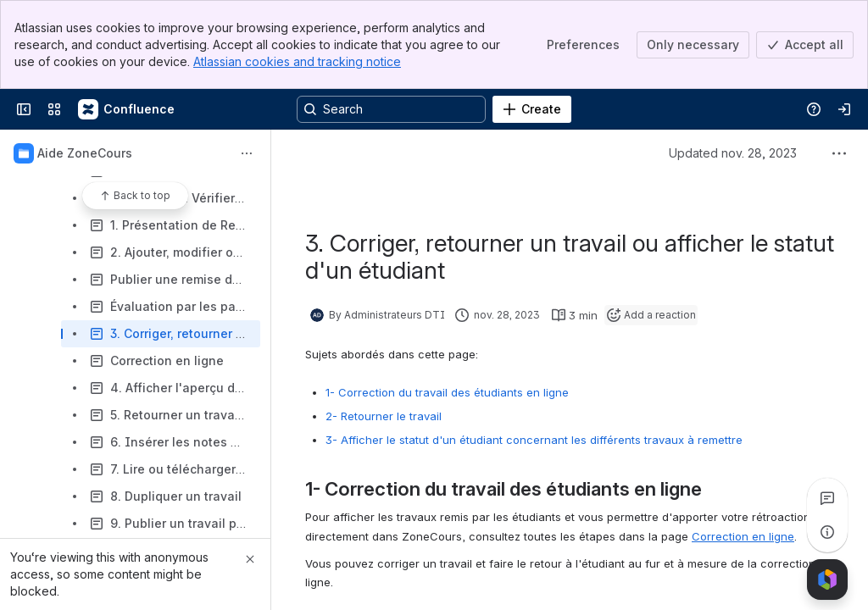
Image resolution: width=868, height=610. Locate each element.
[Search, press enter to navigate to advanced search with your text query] (391, 109)
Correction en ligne (743, 536)
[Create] (532, 109)
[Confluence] (127, 109)
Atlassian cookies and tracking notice (297, 61)
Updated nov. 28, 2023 (733, 153)
